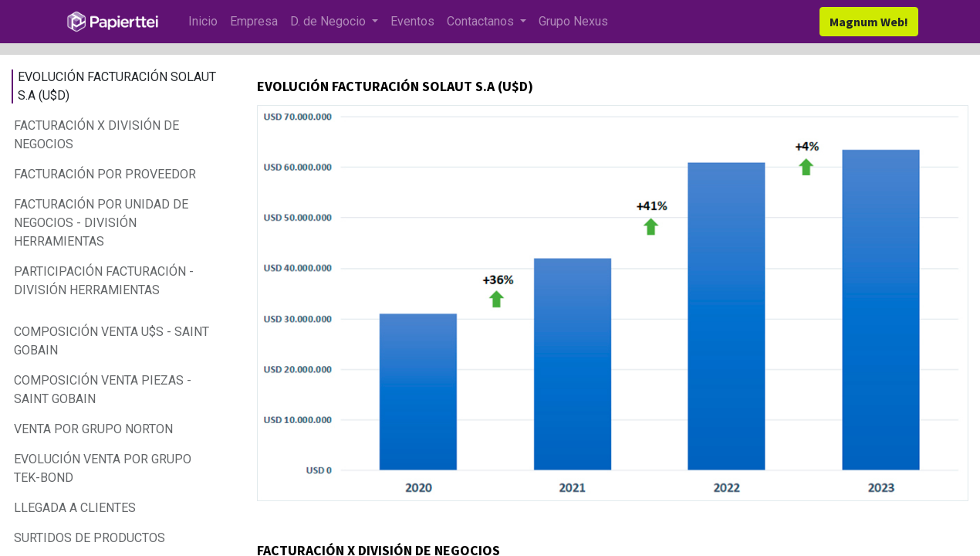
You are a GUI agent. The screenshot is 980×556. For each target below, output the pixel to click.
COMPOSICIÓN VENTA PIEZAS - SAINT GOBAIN (103, 390)
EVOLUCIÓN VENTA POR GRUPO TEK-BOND (103, 468)
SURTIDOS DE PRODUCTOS (91, 538)
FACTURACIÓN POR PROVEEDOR (105, 174)
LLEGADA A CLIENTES (76, 508)
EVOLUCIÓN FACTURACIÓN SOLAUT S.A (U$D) (117, 86)
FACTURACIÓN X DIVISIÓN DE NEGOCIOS (96, 135)
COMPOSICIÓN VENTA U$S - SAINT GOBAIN (112, 341)
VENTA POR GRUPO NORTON (93, 429)
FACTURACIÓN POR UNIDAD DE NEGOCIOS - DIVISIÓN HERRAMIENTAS (101, 223)
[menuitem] (203, 22)
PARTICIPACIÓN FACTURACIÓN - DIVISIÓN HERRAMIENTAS (104, 281)
